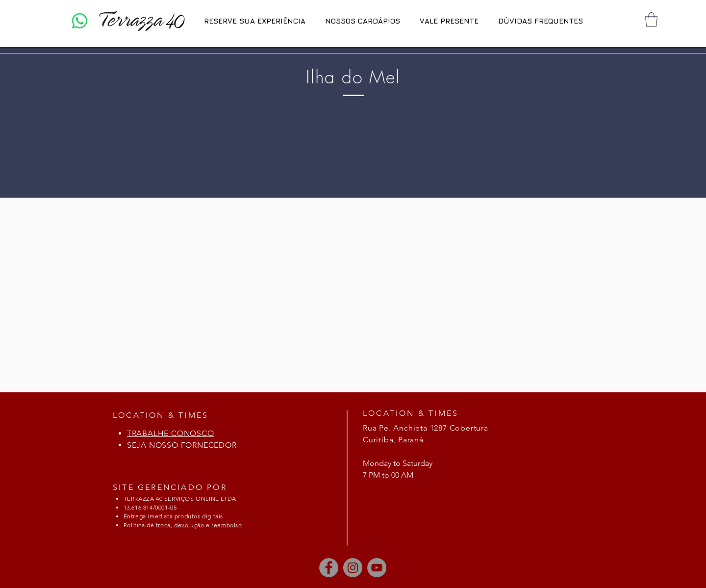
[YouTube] (377, 568)
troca (163, 525)
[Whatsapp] (80, 21)
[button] (651, 20)
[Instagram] (353, 568)
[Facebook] (329, 568)
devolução (189, 525)
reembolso (227, 525)
